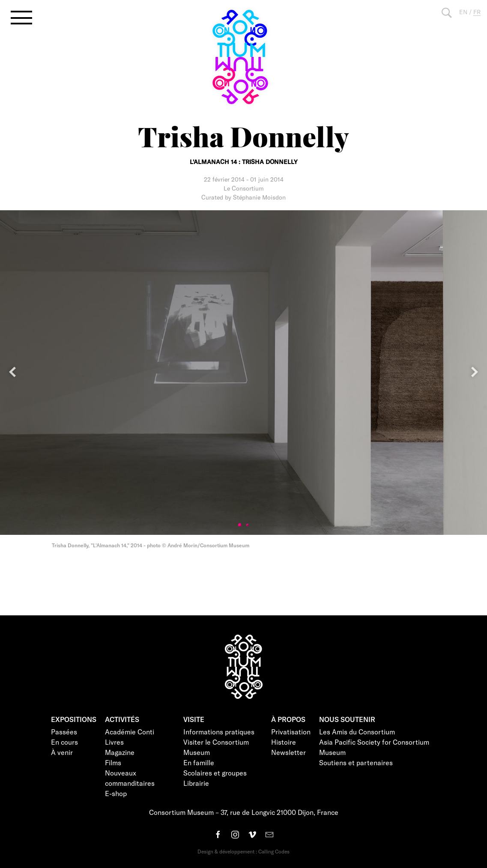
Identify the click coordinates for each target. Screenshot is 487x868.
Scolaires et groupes (215, 773)
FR (477, 12)
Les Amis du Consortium (357, 732)
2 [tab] (248, 525)
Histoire (284, 742)
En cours (64, 742)
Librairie (196, 783)
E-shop (116, 793)
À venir (62, 752)
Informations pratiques (219, 732)
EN (463, 12)
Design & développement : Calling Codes (243, 851)
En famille (199, 762)
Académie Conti (130, 732)
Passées (64, 732)
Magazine (120, 752)
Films (113, 762)
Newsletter (288, 752)
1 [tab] (240, 525)
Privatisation (291, 732)
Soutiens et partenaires (356, 762)
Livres (114, 742)
